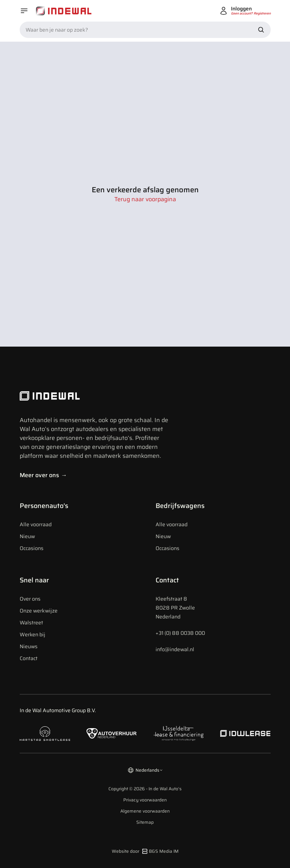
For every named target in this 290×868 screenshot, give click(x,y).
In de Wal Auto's (165, 789)
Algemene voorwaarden (145, 811)
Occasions (32, 548)
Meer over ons (43, 475)
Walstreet (31, 623)
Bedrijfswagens (180, 506)
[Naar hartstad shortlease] (45, 734)
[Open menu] (24, 11)
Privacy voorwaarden (145, 800)
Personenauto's (44, 506)
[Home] (64, 11)
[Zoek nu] (261, 30)
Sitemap (145, 822)
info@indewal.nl (175, 649)
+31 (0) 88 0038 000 (180, 633)
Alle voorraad (36, 524)
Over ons (30, 599)
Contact (29, 658)
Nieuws (29, 646)
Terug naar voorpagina (145, 199)
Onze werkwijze (39, 611)
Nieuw (27, 536)
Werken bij (32, 634)
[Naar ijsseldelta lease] (179, 733)
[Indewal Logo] (94, 396)
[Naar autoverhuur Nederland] (112, 734)
